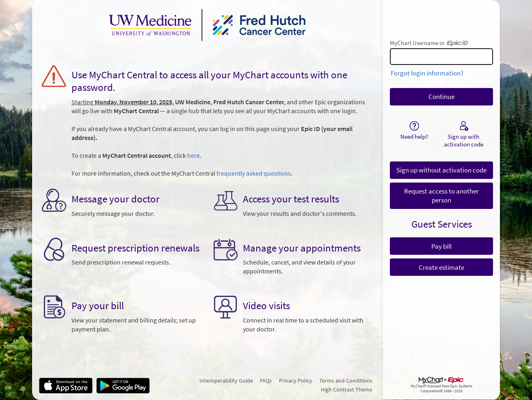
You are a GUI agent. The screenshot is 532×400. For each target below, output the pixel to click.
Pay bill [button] (441, 246)
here (194, 156)
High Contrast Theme (347, 389)
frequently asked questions (254, 173)
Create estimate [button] (441, 267)
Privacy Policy (296, 381)
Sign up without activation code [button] (441, 170)
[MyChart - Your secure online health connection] (208, 25)
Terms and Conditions (346, 381)
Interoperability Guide (226, 381)
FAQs (266, 381)
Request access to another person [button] (441, 196)
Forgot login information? (427, 73)
